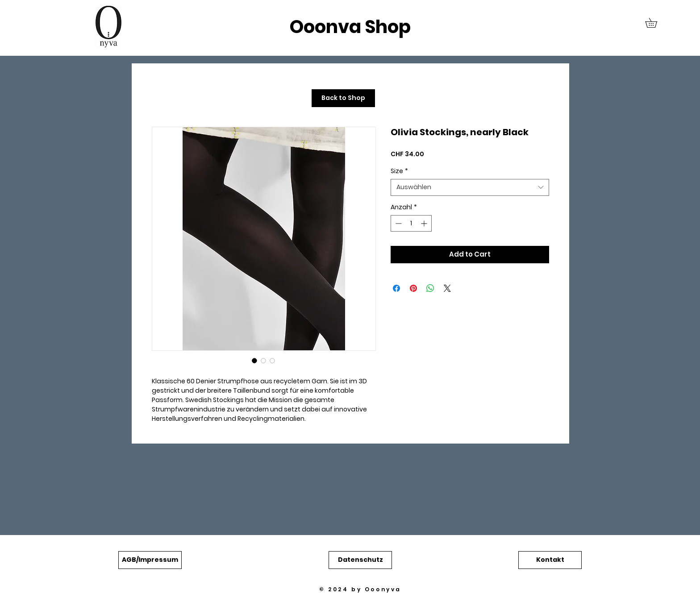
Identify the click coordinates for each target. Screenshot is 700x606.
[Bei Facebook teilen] (396, 288)
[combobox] (470, 187)
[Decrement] (398, 223)
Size (399, 171)
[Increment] (425, 223)
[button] (656, 23)
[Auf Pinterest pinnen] (413, 288)
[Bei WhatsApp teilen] (430, 288)
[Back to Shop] (343, 98)
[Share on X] (447, 288)
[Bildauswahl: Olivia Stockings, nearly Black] (254, 361)
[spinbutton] (411, 223)
